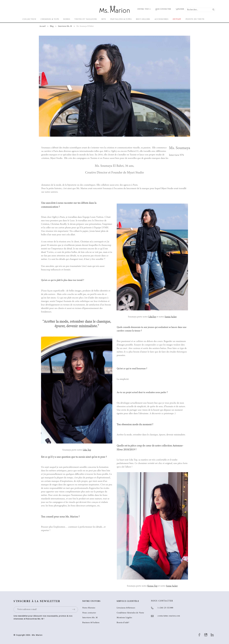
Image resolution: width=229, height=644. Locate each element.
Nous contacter (89, 613)
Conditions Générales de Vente (130, 613)
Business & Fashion (91, 623)
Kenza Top (152, 586)
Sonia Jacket (172, 586)
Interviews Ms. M (90, 618)
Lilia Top (87, 450)
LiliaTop (152, 317)
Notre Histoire (89, 608)
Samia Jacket (171, 317)
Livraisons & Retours (126, 608)
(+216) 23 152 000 (165, 608)
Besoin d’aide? (123, 623)
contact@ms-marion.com (169, 616)
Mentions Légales (124, 618)
